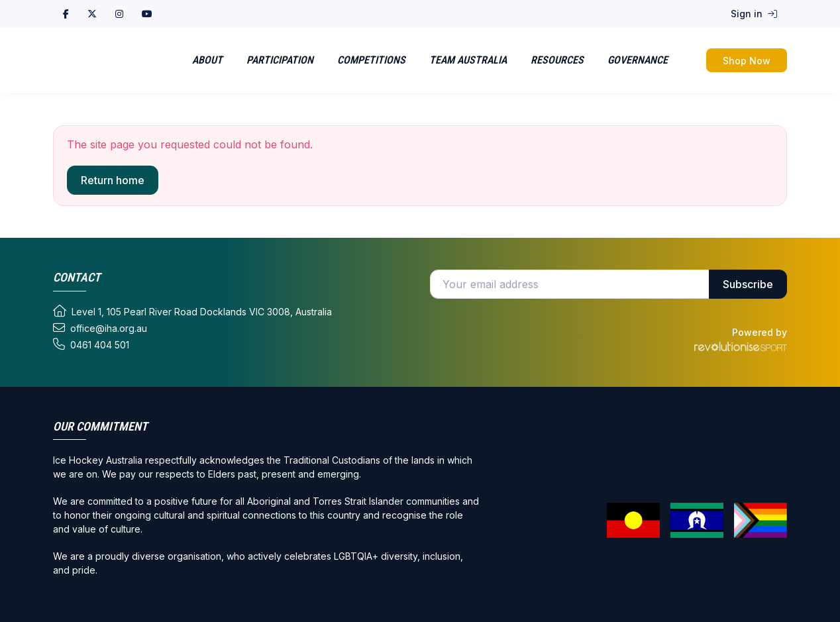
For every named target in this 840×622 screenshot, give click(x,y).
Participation (280, 60)
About (207, 60)
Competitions (371, 60)
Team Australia (468, 60)
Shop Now (747, 61)
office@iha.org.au (100, 328)
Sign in (754, 14)
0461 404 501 (91, 344)
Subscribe (748, 284)
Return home (113, 180)
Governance (638, 60)
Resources (557, 60)
